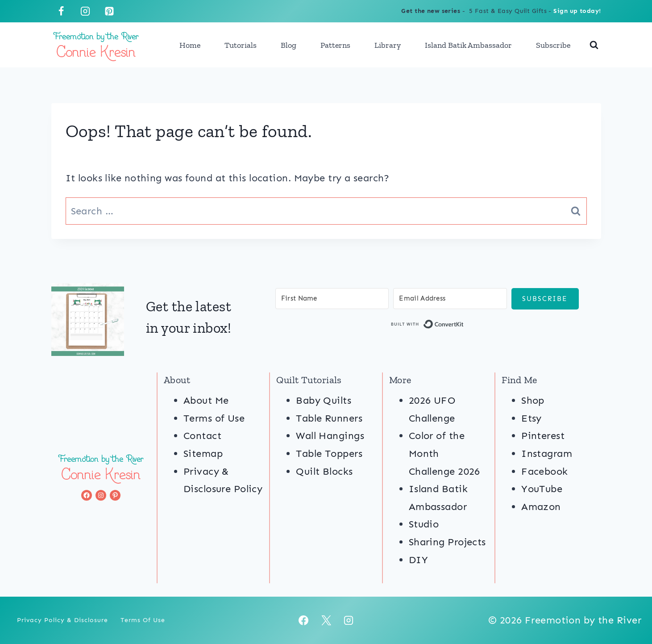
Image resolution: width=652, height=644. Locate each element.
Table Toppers (329, 454)
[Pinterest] (109, 11)
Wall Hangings (330, 436)
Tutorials (241, 45)
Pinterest (543, 436)
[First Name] (332, 299)
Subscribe (553, 45)
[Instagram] (85, 11)
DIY (418, 560)
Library (388, 45)
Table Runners (329, 418)
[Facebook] (61, 11)
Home (190, 45)
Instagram (547, 454)
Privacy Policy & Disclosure (62, 620)
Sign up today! (577, 11)
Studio (424, 524)
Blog (289, 45)
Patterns (335, 45)
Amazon (541, 507)
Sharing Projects (447, 542)
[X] (326, 620)
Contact (202, 436)
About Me (206, 400)
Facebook (545, 471)
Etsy (532, 418)
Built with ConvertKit (464, 326)
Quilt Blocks (324, 471)
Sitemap (203, 454)
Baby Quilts (324, 400)
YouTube (542, 489)
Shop (533, 400)
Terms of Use (214, 418)
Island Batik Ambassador (468, 45)
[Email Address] (450, 299)
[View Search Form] (594, 45)
